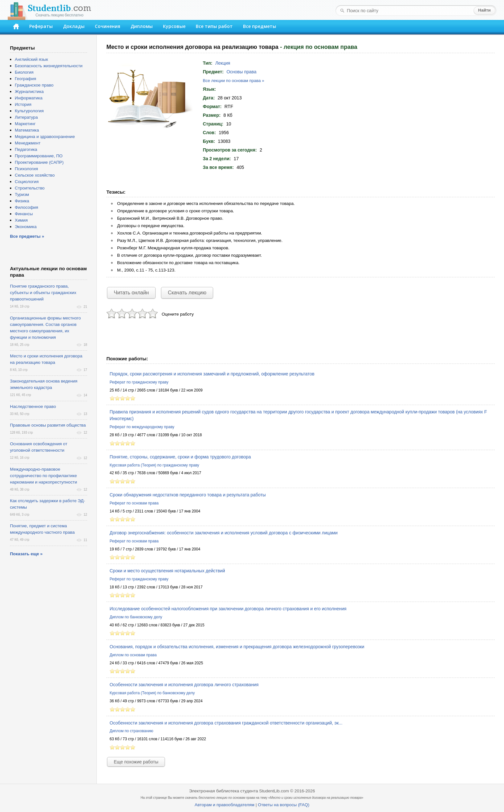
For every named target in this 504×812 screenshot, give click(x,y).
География (25, 79)
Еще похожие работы (136, 762)
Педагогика (26, 149)
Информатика (29, 98)
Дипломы (142, 26)
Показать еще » (26, 554)
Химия (21, 220)
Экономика (26, 227)
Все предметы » (27, 236)
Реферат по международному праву (142, 427)
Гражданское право (34, 85)
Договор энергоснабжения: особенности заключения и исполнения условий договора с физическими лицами (224, 533)
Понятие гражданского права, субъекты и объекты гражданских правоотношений (43, 293)
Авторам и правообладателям (225, 805)
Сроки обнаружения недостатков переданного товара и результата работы (188, 495)
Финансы (24, 214)
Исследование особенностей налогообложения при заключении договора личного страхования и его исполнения (228, 609)
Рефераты (41, 26)
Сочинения (108, 26)
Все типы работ (214, 26)
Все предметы (260, 26)
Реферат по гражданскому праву (139, 382)
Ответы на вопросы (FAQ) (283, 805)
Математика (27, 130)
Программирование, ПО (39, 156)
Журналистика (29, 92)
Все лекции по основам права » (234, 81)
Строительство (30, 188)
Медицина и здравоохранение (45, 137)
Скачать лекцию (187, 293)
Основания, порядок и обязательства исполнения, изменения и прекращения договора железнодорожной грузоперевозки (237, 647)
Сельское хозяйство (35, 175)
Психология (26, 169)
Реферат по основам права (134, 503)
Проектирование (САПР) (39, 162)
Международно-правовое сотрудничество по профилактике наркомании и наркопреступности (44, 476)
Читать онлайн (131, 293)
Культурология (29, 111)
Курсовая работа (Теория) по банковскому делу (152, 693)
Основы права (242, 72)
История (23, 104)
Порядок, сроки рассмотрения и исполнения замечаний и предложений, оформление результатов (212, 374)
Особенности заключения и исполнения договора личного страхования (184, 685)
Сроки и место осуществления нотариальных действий (167, 571)
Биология (24, 72)
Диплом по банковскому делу (136, 617)
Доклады (74, 26)
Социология (27, 182)
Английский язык (31, 59)
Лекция (223, 63)
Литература (26, 117)
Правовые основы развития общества (48, 425)
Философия (27, 207)
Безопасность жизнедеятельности (49, 66)
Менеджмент (28, 143)
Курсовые (174, 26)
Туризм (22, 194)
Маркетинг (25, 124)
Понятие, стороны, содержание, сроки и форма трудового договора (180, 457)
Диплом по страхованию (131, 731)
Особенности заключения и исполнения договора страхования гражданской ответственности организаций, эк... (226, 723)
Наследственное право (33, 406)
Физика (22, 201)
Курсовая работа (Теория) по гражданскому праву (154, 465)
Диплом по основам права (133, 655)
